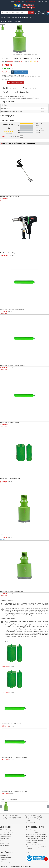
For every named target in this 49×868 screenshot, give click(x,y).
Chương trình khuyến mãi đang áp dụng (36, 834)
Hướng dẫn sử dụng (31, 830)
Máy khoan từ (3, 860)
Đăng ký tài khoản (39, 13)
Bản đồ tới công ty (43, 1)
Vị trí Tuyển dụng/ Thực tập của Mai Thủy (10, 832)
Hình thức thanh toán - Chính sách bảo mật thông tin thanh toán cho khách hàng (37, 837)
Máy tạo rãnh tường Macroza (7, 862)
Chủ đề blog (3, 841)
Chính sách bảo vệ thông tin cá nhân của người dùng (36, 848)
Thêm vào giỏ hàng (15, 82)
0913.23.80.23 (18, 1)
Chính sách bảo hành (31, 843)
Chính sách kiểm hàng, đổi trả (33, 845)
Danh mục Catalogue (5, 837)
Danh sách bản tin (5, 839)
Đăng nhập (41, 12)
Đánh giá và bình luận (22, 92)
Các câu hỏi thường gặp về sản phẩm (35, 832)
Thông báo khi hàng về (19, 72)
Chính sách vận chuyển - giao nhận (35, 840)
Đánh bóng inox (4, 855)
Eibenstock (10, 61)
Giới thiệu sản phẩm (10, 88)
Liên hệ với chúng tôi (5, 843)
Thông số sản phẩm (30, 88)
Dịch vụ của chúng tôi (5, 834)
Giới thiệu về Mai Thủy (5, 830)
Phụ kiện (6, 92)
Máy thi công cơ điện (5, 858)
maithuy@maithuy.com (31, 1)
